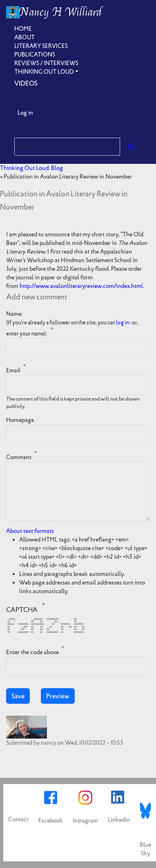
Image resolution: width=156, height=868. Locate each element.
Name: (72, 324)
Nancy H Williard (61, 12)
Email (13, 370)
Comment (19, 457)
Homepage (20, 420)
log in (123, 323)
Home (23, 29)
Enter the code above (32, 652)
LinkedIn (119, 820)
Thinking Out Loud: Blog (31, 168)
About (25, 37)
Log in (25, 113)
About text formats (30, 531)
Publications (35, 54)
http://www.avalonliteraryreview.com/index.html (81, 286)
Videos (26, 83)
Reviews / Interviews (46, 63)
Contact (18, 819)
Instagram (85, 820)
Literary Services (41, 46)
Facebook (51, 820)
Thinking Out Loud (44, 72)
